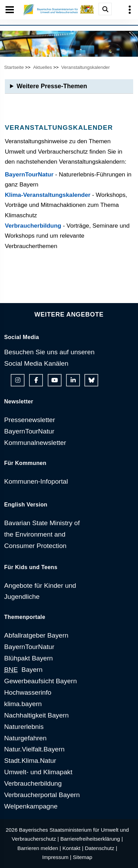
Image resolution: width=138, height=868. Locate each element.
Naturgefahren (25, 738)
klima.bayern (23, 704)
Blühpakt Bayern (29, 658)
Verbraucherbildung (33, 226)
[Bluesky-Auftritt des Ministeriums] (91, 380)
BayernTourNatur (29, 174)
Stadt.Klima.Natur (30, 761)
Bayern (23, 670)
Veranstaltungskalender (85, 67)
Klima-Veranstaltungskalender (48, 195)
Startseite (14, 67)
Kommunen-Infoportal (36, 481)
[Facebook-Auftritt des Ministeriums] (36, 380)
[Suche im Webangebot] (105, 9)
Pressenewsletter (30, 420)
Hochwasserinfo (28, 692)
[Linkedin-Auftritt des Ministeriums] (73, 380)
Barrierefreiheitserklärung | (91, 839)
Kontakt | (73, 848)
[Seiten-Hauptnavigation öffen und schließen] (10, 10)
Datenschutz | (101, 848)
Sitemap (83, 857)
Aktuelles (43, 67)
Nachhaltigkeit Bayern (36, 715)
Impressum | (57, 857)
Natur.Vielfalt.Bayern (34, 749)
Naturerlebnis (24, 727)
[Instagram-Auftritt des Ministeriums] (18, 380)
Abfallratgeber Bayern (36, 635)
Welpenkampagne (31, 806)
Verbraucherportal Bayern (42, 795)
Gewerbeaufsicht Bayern (40, 681)
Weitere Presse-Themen (52, 86)
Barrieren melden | (39, 848)
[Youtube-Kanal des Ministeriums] (55, 380)
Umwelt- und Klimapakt (38, 772)
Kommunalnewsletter (35, 443)
